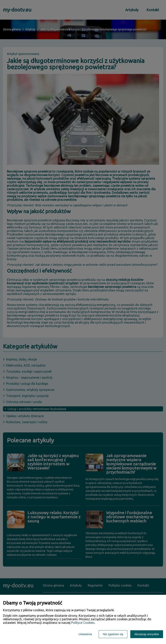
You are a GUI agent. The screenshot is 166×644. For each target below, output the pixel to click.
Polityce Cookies (83, 623)
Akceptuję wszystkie (147, 634)
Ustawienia (85, 634)
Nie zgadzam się (113, 634)
